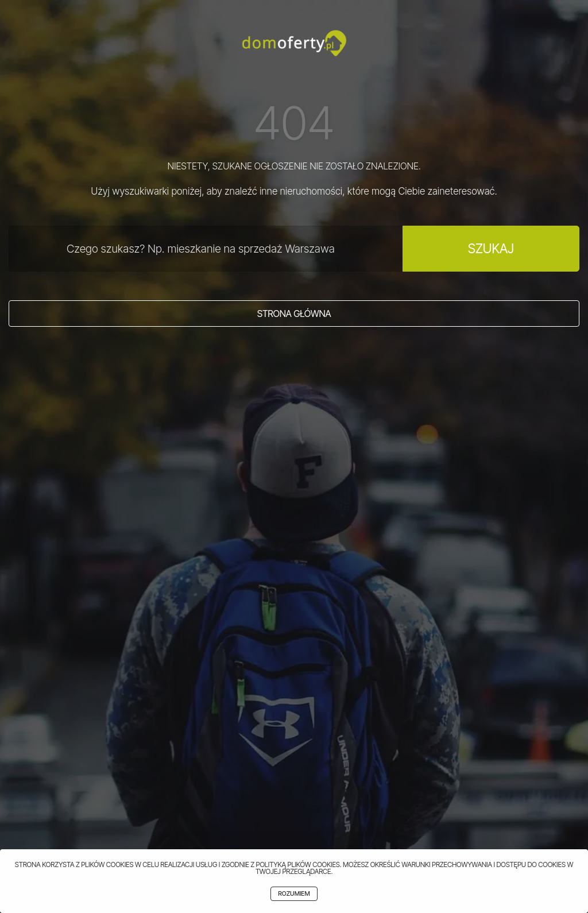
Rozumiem (294, 894)
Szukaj (491, 248)
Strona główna (294, 314)
